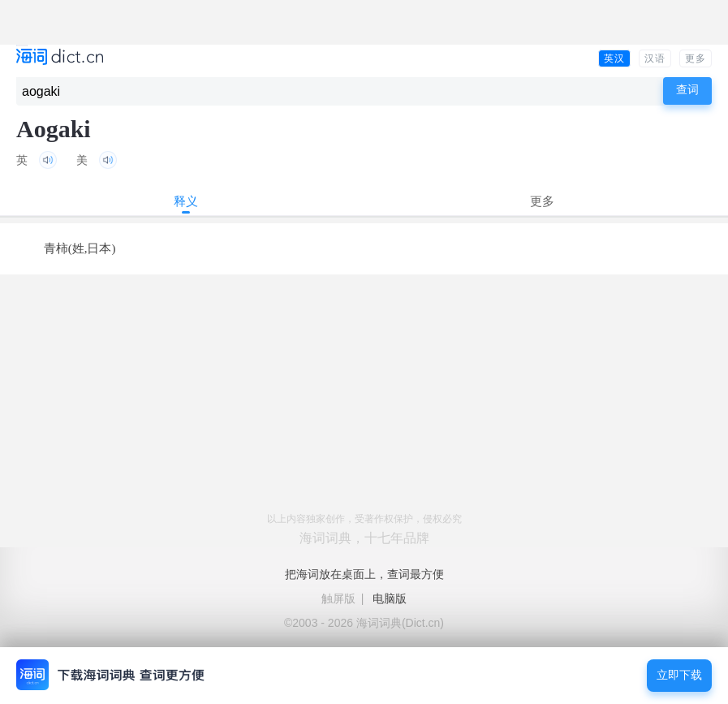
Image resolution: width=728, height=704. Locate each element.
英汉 (614, 58)
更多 (696, 58)
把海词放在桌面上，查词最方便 (364, 574)
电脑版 (390, 598)
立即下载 (679, 675)
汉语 (655, 58)
